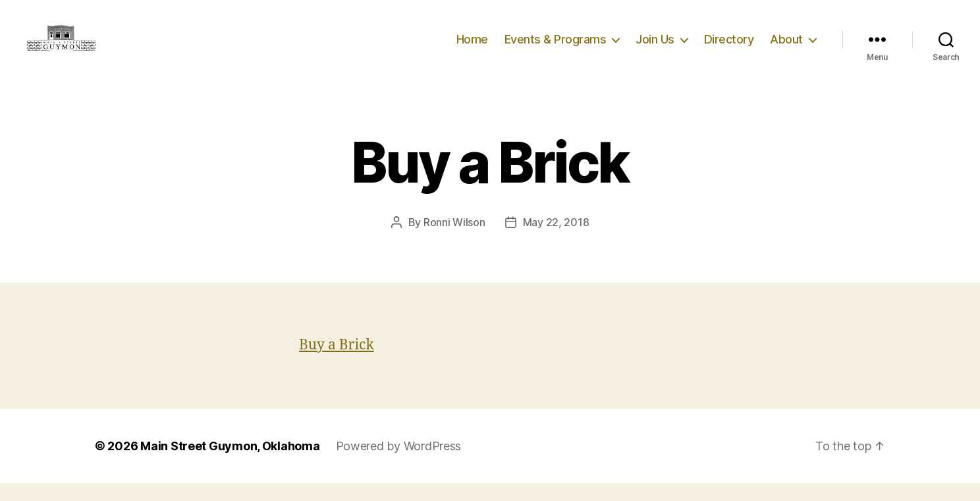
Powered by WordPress (399, 464)
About (786, 48)
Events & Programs (556, 48)
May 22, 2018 (556, 240)
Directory (729, 48)
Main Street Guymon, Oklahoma (230, 464)
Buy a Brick (337, 363)
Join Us (655, 48)
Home (472, 48)
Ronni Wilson (454, 240)
